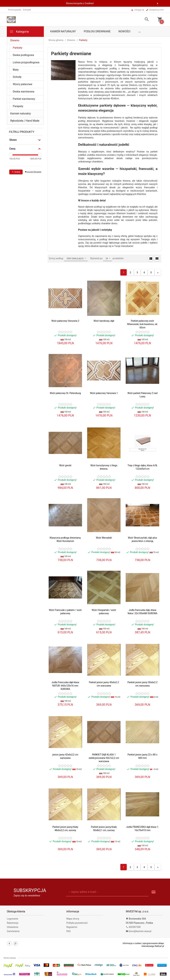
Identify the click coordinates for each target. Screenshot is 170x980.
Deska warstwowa (24, 92)
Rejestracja (13, 923)
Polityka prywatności (77, 923)
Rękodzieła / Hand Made (25, 121)
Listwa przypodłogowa (26, 62)
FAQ (68, 931)
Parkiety (18, 48)
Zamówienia (13, 931)
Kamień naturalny (63, 31)
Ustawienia (13, 927)
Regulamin (72, 927)
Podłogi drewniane (97, 31)
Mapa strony (73, 919)
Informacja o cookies (132, 943)
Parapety (18, 106)
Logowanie (12, 919)
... (139, 31)
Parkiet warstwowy (24, 99)
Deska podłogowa (23, 55)
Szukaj (16, 172)
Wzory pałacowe (22, 84)
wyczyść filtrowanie (33, 172)
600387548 (133, 927)
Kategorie (19, 32)
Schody (17, 77)
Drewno (15, 40)
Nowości (125, 31)
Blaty (16, 70)
